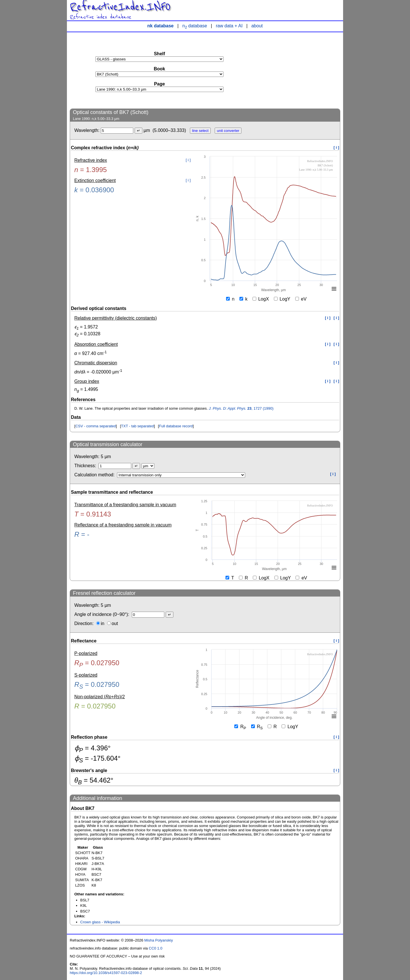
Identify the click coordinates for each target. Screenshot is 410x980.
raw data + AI (229, 26)
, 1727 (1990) (241, 408)
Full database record (176, 426)
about (257, 26)
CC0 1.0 (156, 948)
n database (195, 26)
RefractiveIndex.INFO (120, 7)
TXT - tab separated (137, 426)
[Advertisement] (298, 70)
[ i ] (337, 147)
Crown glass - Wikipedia (100, 922)
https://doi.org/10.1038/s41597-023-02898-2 (106, 973)
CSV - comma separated (96, 426)
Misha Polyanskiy (159, 940)
